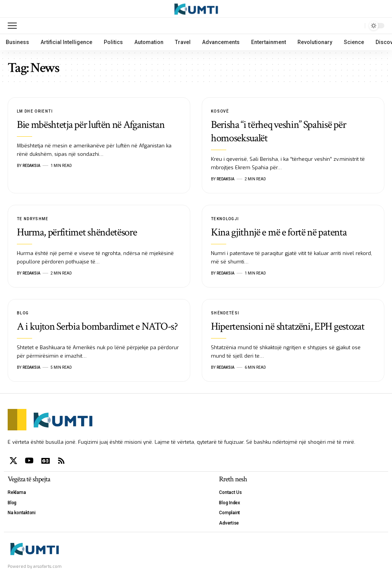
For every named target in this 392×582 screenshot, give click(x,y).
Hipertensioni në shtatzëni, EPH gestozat (288, 326)
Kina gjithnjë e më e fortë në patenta (279, 232)
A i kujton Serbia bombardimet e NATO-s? (97, 326)
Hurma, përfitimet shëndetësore (77, 232)
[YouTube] (29, 461)
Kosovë (220, 111)
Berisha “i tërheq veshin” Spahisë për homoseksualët (278, 131)
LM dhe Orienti (35, 111)
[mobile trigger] (14, 26)
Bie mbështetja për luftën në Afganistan (91, 125)
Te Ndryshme (33, 219)
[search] (357, 26)
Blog (23, 313)
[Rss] (61, 461)
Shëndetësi (225, 313)
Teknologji (225, 219)
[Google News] (46, 461)
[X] (13, 461)
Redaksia (31, 166)
